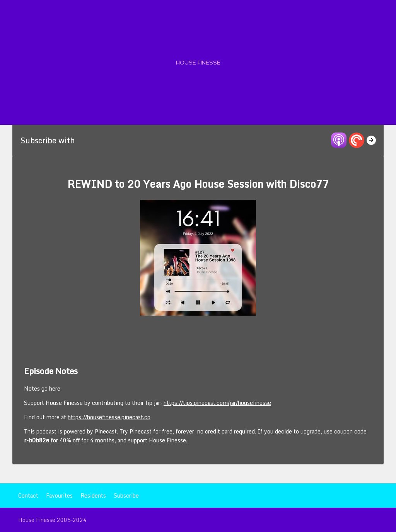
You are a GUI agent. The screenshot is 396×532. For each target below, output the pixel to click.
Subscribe (126, 495)
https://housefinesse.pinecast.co (109, 417)
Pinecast (106, 431)
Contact (28, 495)
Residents (93, 495)
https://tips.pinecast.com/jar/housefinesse (217, 403)
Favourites (59, 495)
